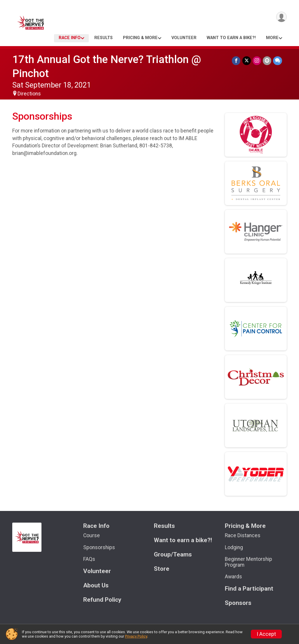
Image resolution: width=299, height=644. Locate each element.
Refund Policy (102, 600)
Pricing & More (140, 38)
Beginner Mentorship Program (248, 562)
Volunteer (184, 38)
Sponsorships (99, 547)
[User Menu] (281, 17)
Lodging (234, 547)
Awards (233, 577)
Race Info (70, 38)
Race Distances (243, 535)
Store (162, 569)
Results (104, 38)
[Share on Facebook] (236, 61)
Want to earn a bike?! (231, 38)
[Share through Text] (278, 61)
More (272, 38)
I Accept (266, 634)
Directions (29, 94)
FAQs (89, 559)
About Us (96, 585)
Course (92, 535)
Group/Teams (173, 555)
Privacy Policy (136, 636)
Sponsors (238, 603)
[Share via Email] (267, 61)
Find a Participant (249, 589)
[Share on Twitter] (247, 61)
